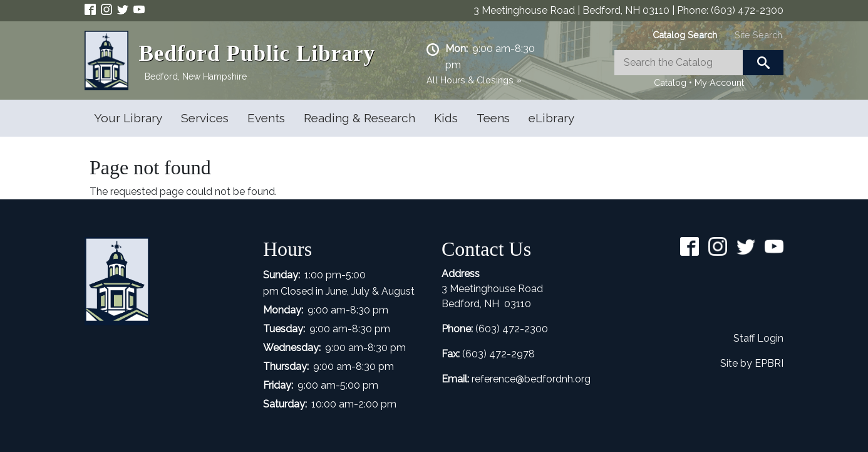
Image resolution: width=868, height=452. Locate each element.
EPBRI (769, 363)
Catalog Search (685, 35)
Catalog (670, 82)
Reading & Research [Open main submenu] (359, 118)
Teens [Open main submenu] (493, 118)
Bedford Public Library (257, 54)
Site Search (758, 35)
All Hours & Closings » (474, 80)
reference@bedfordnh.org (531, 379)
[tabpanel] (699, 70)
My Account (719, 82)
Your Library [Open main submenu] (128, 118)
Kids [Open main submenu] (446, 118)
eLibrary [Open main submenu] (551, 118)
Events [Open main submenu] (266, 118)
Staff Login (758, 338)
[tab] (685, 35)
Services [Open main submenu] (205, 118)
